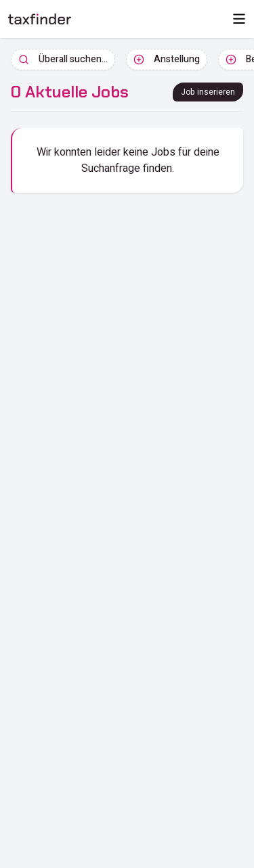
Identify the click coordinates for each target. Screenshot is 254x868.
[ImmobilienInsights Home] (40, 19)
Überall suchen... (63, 59)
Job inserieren (208, 92)
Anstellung (167, 59)
